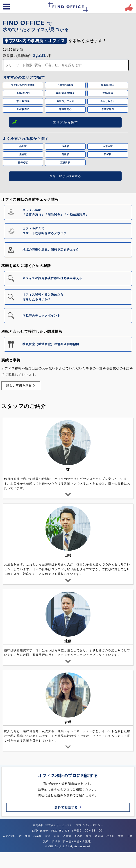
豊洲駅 (23, 154)
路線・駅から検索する (65, 176)
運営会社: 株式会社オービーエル (53, 825)
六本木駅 (108, 146)
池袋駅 (65, 146)
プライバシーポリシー (90, 825)
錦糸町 (111, 836)
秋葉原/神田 (108, 85)
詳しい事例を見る (21, 386)
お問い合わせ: (41, 831)
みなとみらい (108, 101)
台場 (57, 836)
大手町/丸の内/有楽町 (23, 85)
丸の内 (79, 836)
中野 (121, 836)
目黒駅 (65, 154)
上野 (130, 836)
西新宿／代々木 (65, 101)
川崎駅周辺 (23, 109)
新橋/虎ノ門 (23, 93)
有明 (48, 836)
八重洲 (67, 836)
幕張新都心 (65, 109)
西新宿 (99, 836)
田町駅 (108, 154)
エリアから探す (45, 122)
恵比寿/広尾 (23, 101)
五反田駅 (65, 163)
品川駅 (23, 146)
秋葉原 (38, 836)
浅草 (46, 841)
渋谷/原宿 (108, 93)
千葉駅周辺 (108, 109)
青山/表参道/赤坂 (65, 93)
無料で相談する (68, 807)
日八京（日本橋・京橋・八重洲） (73, 841)
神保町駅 (23, 163)
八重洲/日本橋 (65, 85)
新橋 (89, 836)
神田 (27, 836)
